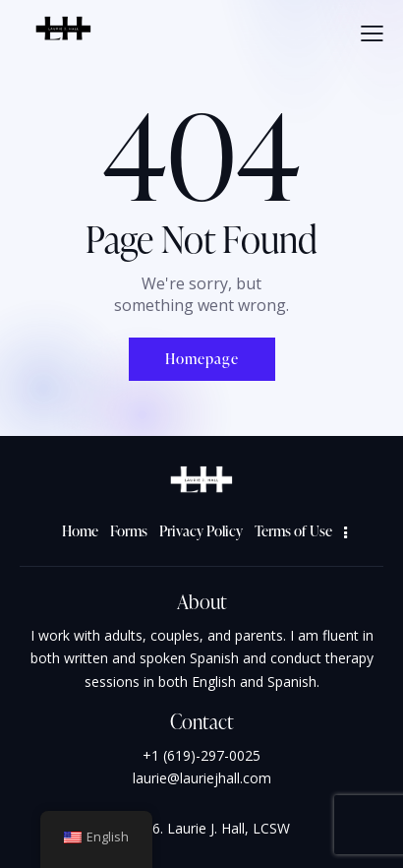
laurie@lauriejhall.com (202, 778)
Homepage (202, 359)
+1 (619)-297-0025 (201, 755)
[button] (372, 32)
